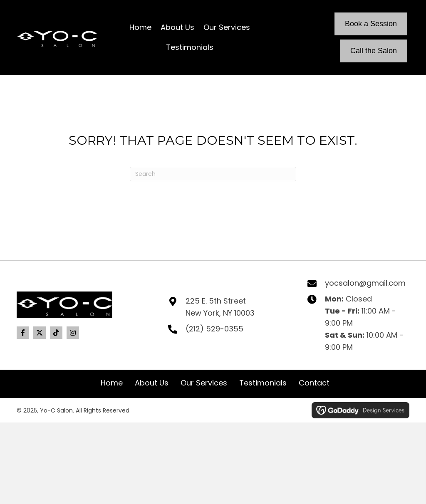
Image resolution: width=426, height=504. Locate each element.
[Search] (213, 174)
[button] (23, 333)
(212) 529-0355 (214, 329)
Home (112, 383)
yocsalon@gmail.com (365, 283)
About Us (152, 383)
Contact (314, 383)
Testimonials (263, 383)
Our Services (204, 383)
